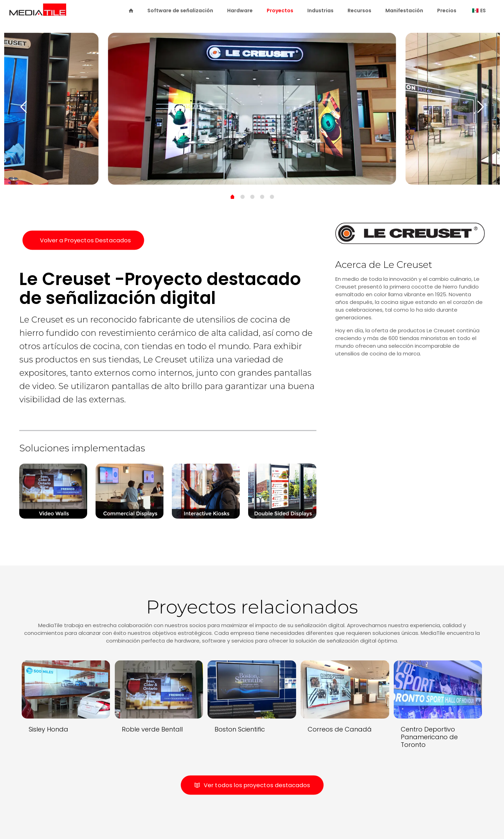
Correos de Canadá (340, 729)
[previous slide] (23, 107)
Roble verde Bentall (152, 729)
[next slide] (481, 107)
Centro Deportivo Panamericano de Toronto (429, 737)
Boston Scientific (240, 729)
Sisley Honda (48, 729)
